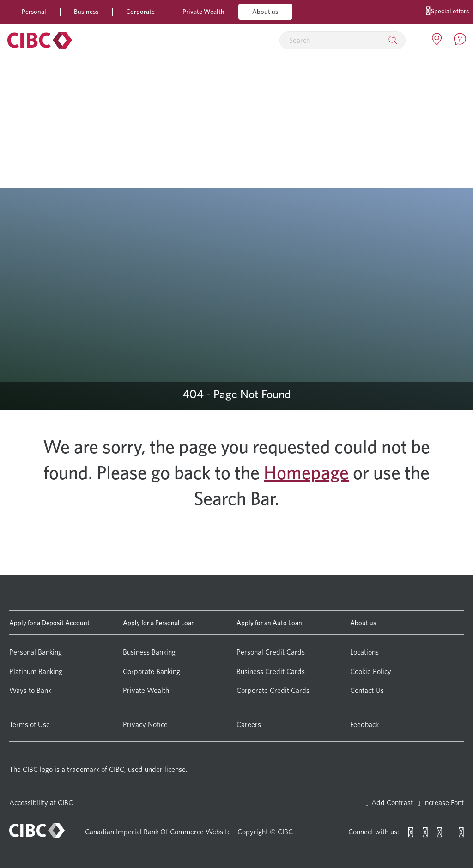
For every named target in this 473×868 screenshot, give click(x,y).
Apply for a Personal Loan (159, 622)
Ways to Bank (30, 690)
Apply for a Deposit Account (49, 622)
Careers (249, 725)
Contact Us (367, 690)
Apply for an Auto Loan (269, 622)
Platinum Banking (36, 671)
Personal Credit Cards (271, 652)
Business (86, 11)
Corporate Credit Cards (273, 690)
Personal (34, 11)
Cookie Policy (371, 671)
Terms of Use (30, 725)
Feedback (364, 725)
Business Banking (149, 652)
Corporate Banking (152, 671)
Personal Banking (36, 652)
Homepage (306, 473)
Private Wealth (203, 11)
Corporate (140, 11)
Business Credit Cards (271, 671)
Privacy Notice (145, 725)
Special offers (447, 10)
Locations (364, 652)
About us (265, 11)
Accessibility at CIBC (41, 803)
